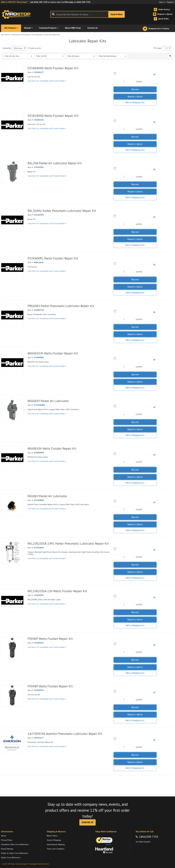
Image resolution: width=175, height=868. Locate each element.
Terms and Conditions (56, 849)
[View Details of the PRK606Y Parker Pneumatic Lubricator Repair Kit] (12, 315)
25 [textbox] (166, 48)
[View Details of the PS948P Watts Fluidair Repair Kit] (12, 695)
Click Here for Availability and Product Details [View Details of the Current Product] (47, 81)
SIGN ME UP (87, 822)
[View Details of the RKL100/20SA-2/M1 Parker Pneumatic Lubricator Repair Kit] (12, 553)
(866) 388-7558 (41, 2)
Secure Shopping (54, 840)
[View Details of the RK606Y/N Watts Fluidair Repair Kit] (12, 458)
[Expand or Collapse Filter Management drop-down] (170, 56)
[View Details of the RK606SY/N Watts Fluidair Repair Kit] (12, 362)
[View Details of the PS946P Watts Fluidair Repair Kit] (12, 648)
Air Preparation (37, 35)
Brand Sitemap (7, 849)
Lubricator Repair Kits (52, 35)
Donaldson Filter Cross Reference (15, 844)
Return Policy (52, 836)
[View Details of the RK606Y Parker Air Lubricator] (12, 505)
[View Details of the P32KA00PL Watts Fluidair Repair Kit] (12, 267)
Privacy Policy (7, 840)
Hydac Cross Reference (11, 858)
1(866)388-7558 (149, 837)
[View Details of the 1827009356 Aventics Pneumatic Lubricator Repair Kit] (12, 743)
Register (171, 2)
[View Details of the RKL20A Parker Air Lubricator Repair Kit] (12, 172)
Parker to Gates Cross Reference (14, 853)
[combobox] (87, 14)
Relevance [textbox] (18, 48)
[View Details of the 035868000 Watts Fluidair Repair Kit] (12, 77)
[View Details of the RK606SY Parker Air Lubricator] (12, 410)
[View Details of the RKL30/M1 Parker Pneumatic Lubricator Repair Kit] (12, 220)
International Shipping (56, 844)
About (3, 836)
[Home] (17, 14)
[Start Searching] (116, 14)
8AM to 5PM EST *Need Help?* (14, 2)
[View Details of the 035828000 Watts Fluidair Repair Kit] (12, 125)
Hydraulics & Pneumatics (21, 35)
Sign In (162, 2)
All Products (6, 35)
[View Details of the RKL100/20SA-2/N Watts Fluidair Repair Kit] (12, 600)
